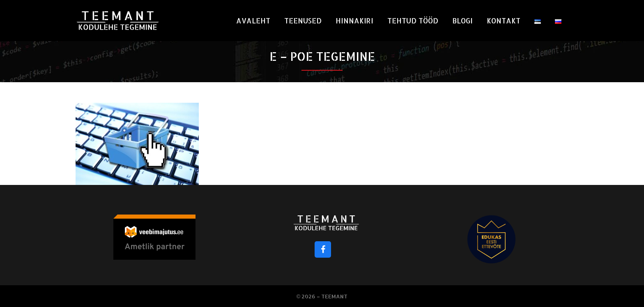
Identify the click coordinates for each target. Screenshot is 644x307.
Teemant (334, 296)
